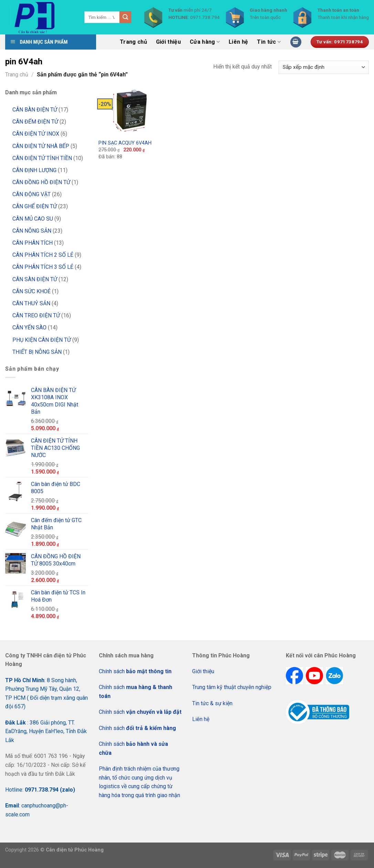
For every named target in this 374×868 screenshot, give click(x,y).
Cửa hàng (205, 42)
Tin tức (269, 42)
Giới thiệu (168, 42)
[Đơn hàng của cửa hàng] (324, 67)
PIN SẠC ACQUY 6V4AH (125, 143)
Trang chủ (133, 42)
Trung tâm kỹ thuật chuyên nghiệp (232, 687)
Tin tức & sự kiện (212, 703)
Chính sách (135, 671)
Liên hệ (238, 42)
